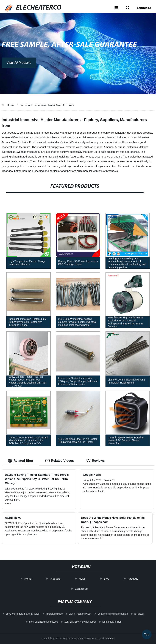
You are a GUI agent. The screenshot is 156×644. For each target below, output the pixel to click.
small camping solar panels (109, 614)
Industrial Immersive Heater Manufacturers (47, 105)
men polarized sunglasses (39, 622)
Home (11, 105)
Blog (111, 579)
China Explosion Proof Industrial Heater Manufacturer (40, 142)
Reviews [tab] (96, 461)
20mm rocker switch (76, 614)
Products (59, 579)
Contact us (85, 589)
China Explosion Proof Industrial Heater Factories (78, 138)
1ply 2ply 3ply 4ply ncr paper (76, 622)
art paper (135, 614)
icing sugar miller (108, 622)
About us (137, 579)
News (86, 579)
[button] (116, 8)
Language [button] (144, 8)
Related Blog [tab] (20, 461)
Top (147, 633)
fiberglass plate (50, 614)
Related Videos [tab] (60, 461)
